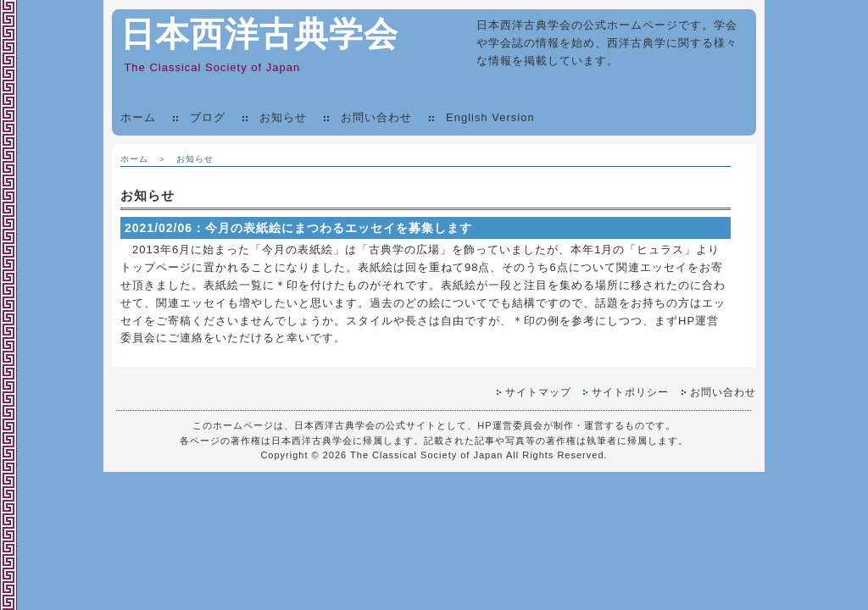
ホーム (138, 117)
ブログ (208, 117)
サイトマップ (538, 392)
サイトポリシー (630, 392)
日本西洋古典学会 (259, 34)
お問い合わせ (376, 117)
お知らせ (283, 117)
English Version (490, 117)
